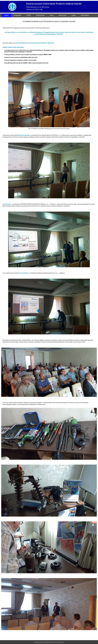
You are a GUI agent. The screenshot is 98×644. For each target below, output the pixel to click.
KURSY (29, 15)
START (6, 15)
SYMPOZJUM (40, 15)
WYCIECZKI (63, 15)
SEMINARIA (18, 15)
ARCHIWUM (85, 15)
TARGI (52, 15)
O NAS (74, 15)
